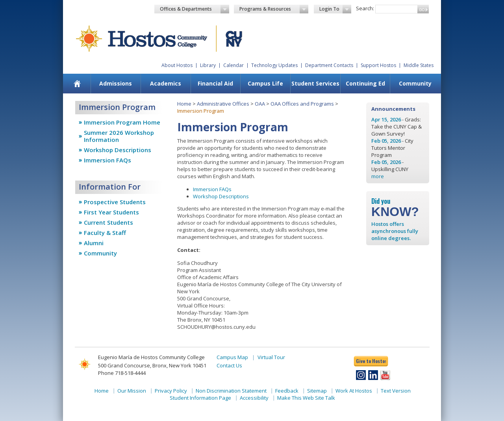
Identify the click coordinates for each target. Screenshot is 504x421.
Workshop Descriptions (118, 150)
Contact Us (229, 365)
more (378, 176)
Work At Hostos (354, 391)
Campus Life (265, 83)
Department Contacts (329, 65)
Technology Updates (274, 65)
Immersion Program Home (122, 122)
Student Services (315, 83)
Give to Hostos (371, 361)
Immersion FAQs (107, 160)
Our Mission (132, 391)
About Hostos (177, 65)
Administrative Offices (223, 104)
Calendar (233, 65)
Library (208, 65)
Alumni (94, 243)
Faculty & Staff (105, 233)
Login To (335, 9)
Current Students (108, 222)
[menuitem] (77, 84)
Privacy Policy (171, 391)
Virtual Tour (271, 357)
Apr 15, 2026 (386, 119)
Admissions (116, 83)
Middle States (419, 65)
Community (415, 83)
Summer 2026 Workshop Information (119, 136)
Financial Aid (215, 83)
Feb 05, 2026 (386, 141)
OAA (260, 104)
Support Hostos (378, 65)
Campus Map (232, 357)
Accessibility (254, 398)
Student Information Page (200, 398)
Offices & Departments (195, 9)
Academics (166, 83)
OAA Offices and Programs (302, 104)
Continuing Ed (365, 83)
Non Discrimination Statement (231, 391)
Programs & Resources (274, 9)
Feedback (287, 391)
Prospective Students (115, 202)
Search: (365, 8)
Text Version (396, 391)
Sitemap (317, 391)
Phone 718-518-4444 (122, 373)
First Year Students (111, 212)
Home (184, 104)
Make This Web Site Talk (306, 398)
